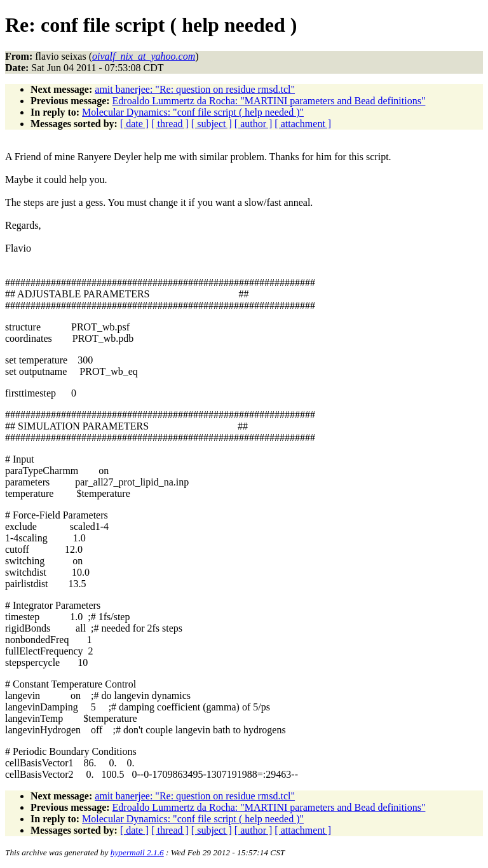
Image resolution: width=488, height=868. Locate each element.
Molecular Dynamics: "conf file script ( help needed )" (193, 112)
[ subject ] (212, 124)
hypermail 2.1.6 (137, 852)
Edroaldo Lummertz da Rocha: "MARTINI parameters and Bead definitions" (269, 101)
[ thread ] (170, 124)
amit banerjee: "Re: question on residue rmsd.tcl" (195, 89)
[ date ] (134, 124)
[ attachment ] (303, 124)
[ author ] (254, 124)
